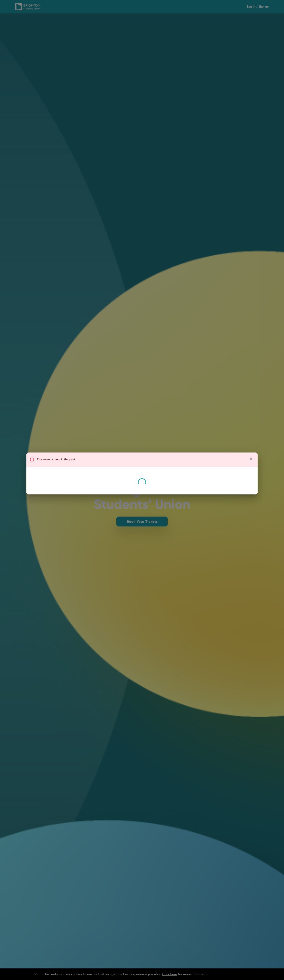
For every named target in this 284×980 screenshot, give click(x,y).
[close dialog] (251, 459)
